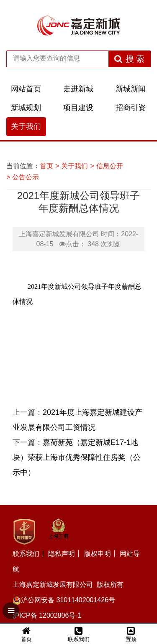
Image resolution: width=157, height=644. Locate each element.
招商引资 (131, 108)
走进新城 (78, 89)
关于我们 (26, 126)
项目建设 (78, 108)
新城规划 (26, 108)
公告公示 (26, 177)
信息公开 (110, 166)
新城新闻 (131, 89)
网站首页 (26, 89)
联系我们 (26, 554)
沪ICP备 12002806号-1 (47, 615)
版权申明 (98, 554)
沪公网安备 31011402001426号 (64, 600)
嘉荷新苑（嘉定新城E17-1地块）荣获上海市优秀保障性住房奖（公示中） (77, 457)
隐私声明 (62, 554)
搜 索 (130, 59)
